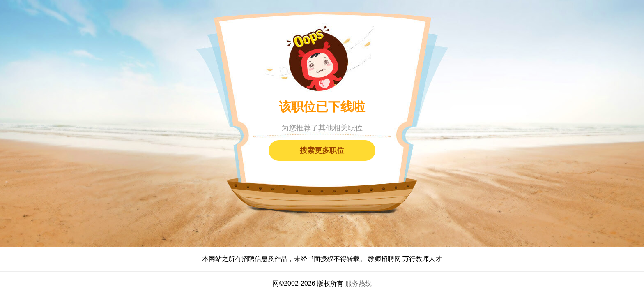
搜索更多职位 (322, 150)
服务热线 (359, 283)
